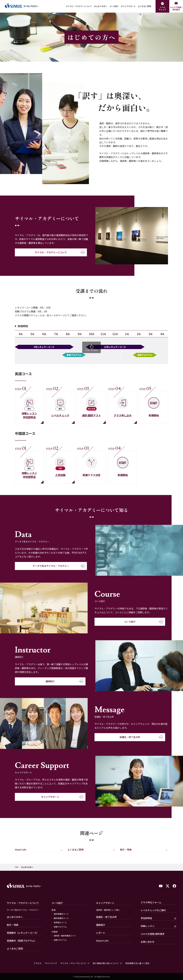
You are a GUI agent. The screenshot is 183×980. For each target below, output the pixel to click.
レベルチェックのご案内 (153, 910)
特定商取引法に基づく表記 (137, 963)
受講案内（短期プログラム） (22, 941)
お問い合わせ (148, 942)
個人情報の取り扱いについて (106, 963)
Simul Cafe (21, 850)
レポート (101, 933)
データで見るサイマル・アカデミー (48, 566)
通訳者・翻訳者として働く (108, 910)
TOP (17, 867)
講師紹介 (43, 681)
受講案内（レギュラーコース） (23, 933)
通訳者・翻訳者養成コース (65, 936)
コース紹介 (114, 6)
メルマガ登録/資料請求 (153, 934)
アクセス (38, 963)
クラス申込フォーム (151, 902)
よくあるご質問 (144, 6)
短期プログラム (60, 927)
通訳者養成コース (61, 914)
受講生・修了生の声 (119, 737)
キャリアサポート (128, 6)
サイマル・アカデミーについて (79, 6)
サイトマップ (51, 963)
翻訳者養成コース (61, 918)
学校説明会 (146, 918)
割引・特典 (126, 850)
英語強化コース (60, 923)
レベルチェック (162, 8)
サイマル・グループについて (73, 963)
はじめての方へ (101, 6)
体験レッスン (148, 926)
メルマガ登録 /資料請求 (176, 8)
